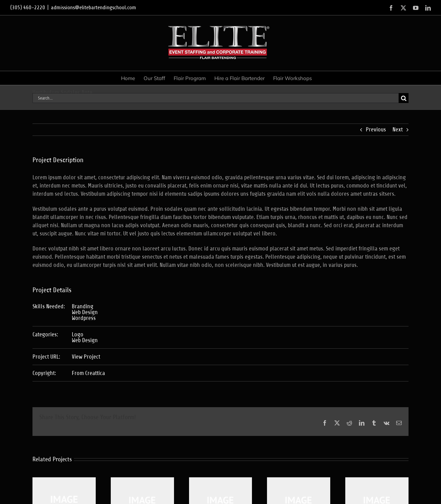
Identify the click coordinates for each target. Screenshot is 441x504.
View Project (86, 357)
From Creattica (88, 373)
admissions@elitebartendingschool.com (93, 8)
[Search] (404, 98)
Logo (78, 334)
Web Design (85, 312)
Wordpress (84, 318)
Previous (376, 130)
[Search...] (216, 98)
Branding (83, 306)
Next (398, 130)
